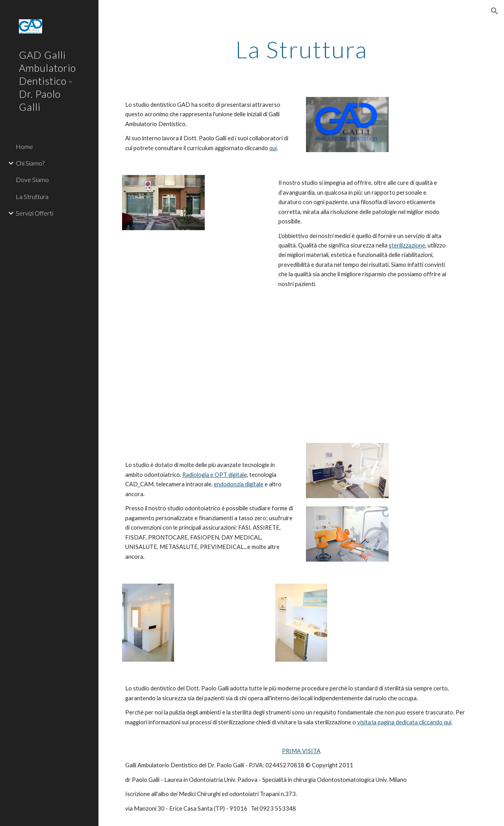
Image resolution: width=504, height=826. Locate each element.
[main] (301, 49)
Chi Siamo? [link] (30, 163)
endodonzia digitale (239, 484)
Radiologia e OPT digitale (215, 475)
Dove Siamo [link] (32, 180)
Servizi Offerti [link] (34, 213)
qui (273, 148)
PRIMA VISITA (301, 751)
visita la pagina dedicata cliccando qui (404, 722)
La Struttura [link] (32, 196)
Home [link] (24, 146)
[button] (495, 11)
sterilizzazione (407, 245)
